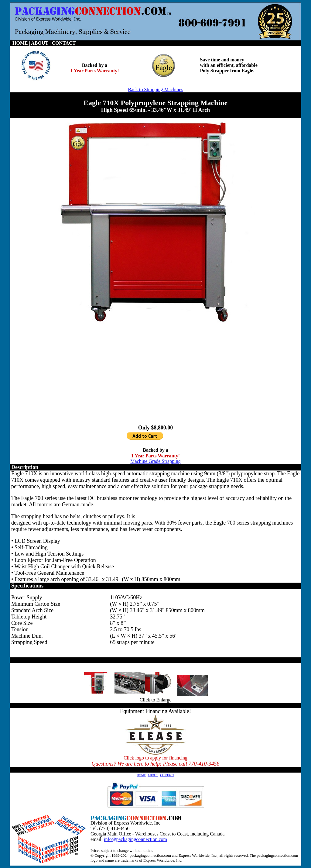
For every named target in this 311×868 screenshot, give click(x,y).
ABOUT (153, 775)
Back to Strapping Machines (155, 90)
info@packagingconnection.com (135, 839)
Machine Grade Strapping (155, 461)
